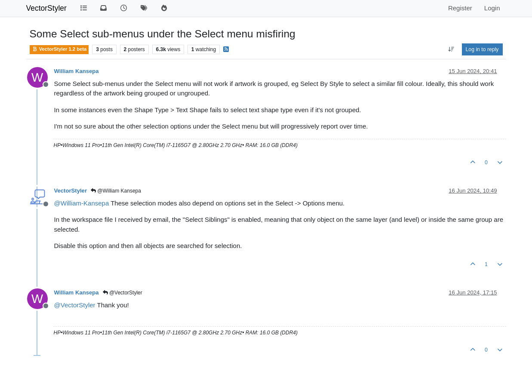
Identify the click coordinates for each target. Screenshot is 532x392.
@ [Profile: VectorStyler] (75, 305)
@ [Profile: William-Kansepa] (82, 203)
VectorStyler (46, 8)
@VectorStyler (123, 293)
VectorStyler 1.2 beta (59, 49)
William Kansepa (77, 71)
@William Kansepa (116, 191)
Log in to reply (482, 49)
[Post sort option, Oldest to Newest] (451, 49)
